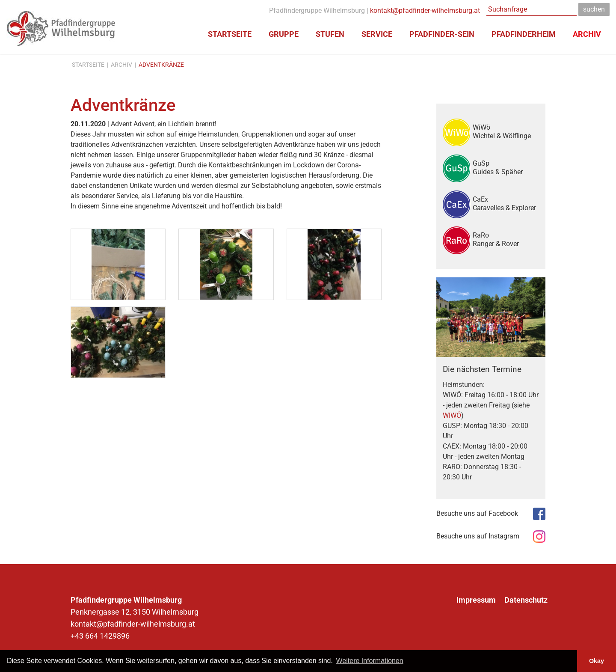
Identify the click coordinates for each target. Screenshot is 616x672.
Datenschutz (526, 600)
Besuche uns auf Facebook (477, 513)
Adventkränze (161, 65)
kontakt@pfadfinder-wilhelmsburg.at (425, 10)
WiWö (506, 131)
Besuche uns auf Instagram (478, 536)
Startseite (88, 65)
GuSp (506, 167)
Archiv (121, 65)
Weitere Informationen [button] (370, 661)
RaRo (506, 239)
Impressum (476, 600)
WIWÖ (452, 415)
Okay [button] (597, 661)
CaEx (506, 203)
